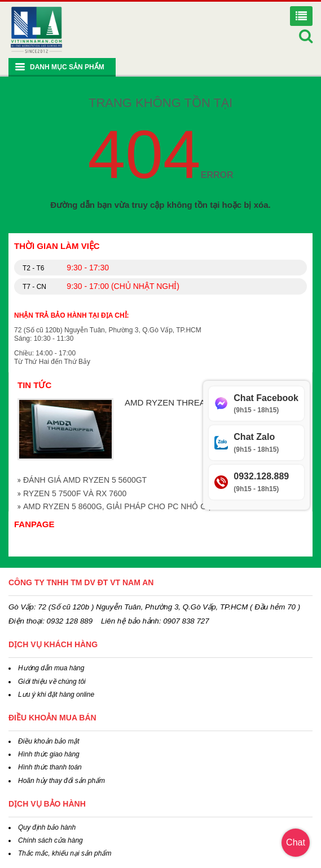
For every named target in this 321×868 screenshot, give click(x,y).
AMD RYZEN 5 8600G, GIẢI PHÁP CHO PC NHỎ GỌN (121, 506)
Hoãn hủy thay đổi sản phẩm (61, 781)
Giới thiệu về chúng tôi (52, 682)
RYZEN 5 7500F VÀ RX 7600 (75, 493)
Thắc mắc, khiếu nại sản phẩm (65, 853)
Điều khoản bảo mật (49, 741)
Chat (296, 842)
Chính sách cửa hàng (50, 840)
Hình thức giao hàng (49, 754)
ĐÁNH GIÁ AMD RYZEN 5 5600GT (85, 480)
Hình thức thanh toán (50, 767)
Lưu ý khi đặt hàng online (56, 695)
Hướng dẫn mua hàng (51, 668)
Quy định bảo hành (47, 827)
